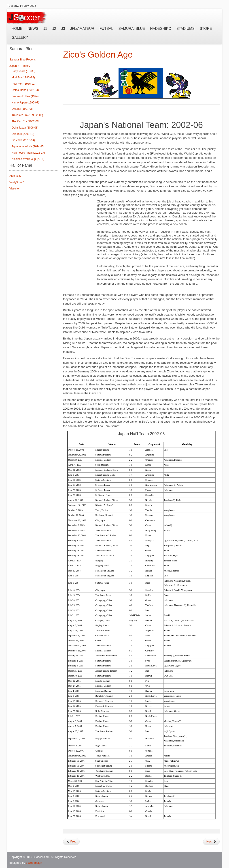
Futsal (106, 29)
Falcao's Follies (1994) (25, 96)
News (33, 29)
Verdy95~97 (17, 182)
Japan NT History (20, 66)
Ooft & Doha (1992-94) (25, 90)
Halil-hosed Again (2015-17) (28, 153)
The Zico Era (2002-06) (25, 121)
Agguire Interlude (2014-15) (28, 146)
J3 (63, 29)
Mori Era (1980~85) (23, 77)
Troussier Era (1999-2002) (27, 115)
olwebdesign (34, 863)
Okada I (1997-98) (22, 109)
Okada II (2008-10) (23, 134)
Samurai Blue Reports (22, 60)
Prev (71, 841)
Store (206, 29)
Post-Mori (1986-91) (24, 84)
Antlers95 (15, 176)
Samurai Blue (132, 29)
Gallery (20, 38)
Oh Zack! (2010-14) (23, 140)
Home (17, 29)
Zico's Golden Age (98, 55)
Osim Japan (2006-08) (25, 128)
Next (211, 841)
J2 (54, 29)
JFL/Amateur (82, 29)
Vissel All (15, 189)
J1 (45, 29)
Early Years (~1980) (23, 71)
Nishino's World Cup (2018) (28, 159)
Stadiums (186, 29)
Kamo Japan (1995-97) (25, 103)
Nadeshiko (161, 29)
